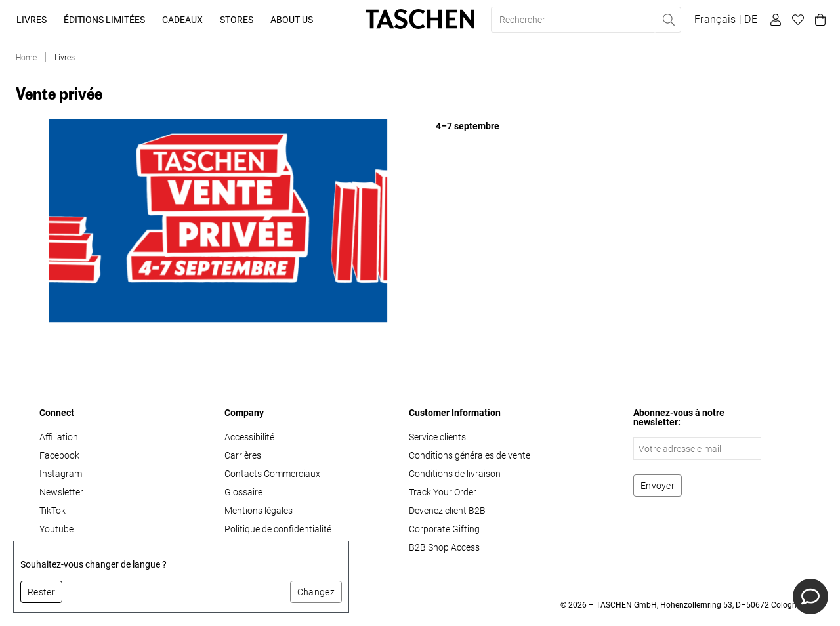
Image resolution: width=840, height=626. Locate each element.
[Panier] (818, 20)
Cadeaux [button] (182, 20)
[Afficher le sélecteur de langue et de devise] (726, 20)
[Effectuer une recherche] (668, 20)
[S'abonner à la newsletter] (658, 486)
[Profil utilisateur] (774, 20)
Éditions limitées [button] (104, 20)
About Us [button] (292, 20)
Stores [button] (237, 20)
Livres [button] (31, 20)
